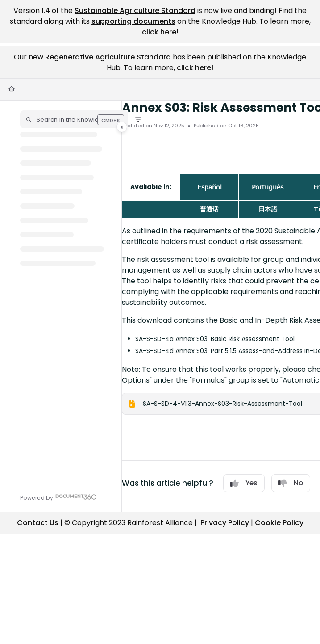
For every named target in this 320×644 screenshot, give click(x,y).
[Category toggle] (122, 127)
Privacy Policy (225, 523)
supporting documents (133, 21)
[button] (74, 119)
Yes (244, 483)
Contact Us (38, 523)
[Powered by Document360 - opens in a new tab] (58, 497)
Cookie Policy (279, 523)
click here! (160, 32)
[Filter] (138, 119)
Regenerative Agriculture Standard (108, 57)
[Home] (12, 89)
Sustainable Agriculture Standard (135, 11)
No (291, 483)
